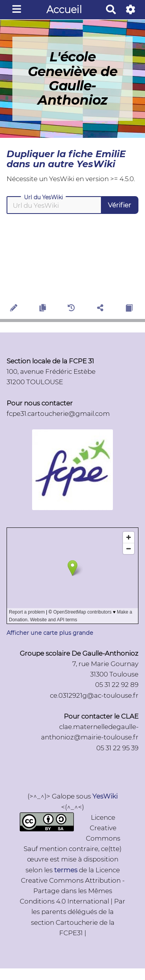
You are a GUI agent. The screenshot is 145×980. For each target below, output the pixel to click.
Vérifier (119, 205)
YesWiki (105, 796)
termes (66, 870)
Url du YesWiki (43, 197)
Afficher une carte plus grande (50, 633)
